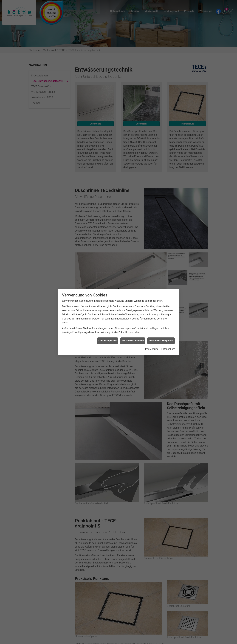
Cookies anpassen (108, 326)
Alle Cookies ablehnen (133, 326)
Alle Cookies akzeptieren (161, 326)
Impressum (151, 334)
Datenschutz (168, 334)
